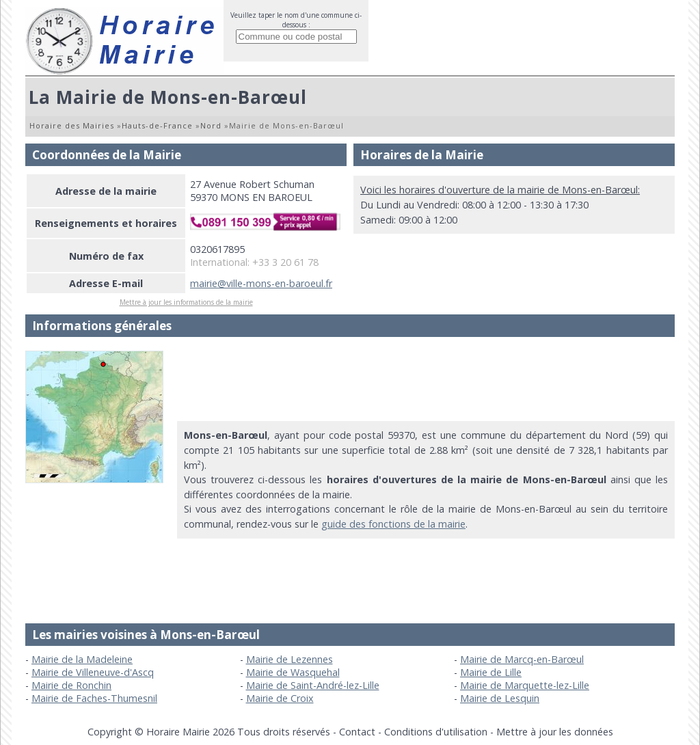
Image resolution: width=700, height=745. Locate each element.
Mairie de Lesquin (500, 698)
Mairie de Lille (491, 672)
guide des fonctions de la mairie (393, 524)
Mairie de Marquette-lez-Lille (525, 685)
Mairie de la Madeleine (82, 659)
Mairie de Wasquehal (293, 672)
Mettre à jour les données (555, 732)
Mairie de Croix (280, 698)
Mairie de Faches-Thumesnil (94, 698)
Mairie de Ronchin (71, 685)
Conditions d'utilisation (436, 732)
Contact (357, 732)
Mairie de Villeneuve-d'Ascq (93, 672)
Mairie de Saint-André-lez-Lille (313, 685)
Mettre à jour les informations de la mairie (186, 302)
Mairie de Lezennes (290, 659)
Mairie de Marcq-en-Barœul (522, 659)
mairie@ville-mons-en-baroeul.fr (261, 283)
